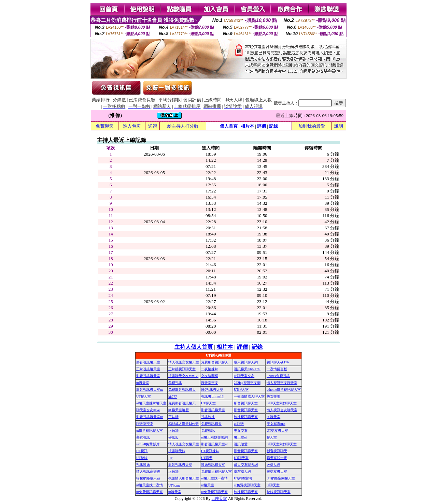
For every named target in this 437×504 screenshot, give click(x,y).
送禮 (153, 126)
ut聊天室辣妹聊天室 (151, 403)
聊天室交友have (148, 410)
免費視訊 (175, 383)
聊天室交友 (210, 383)
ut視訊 (173, 437)
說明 (339, 126)
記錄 (273, 126)
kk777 (173, 397)
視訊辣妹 (208, 417)
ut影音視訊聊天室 (150, 430)
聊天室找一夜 (277, 458)
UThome (174, 485)
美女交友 (273, 396)
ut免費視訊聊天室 (247, 485)
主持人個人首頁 (194, 347)
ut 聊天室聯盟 (179, 410)
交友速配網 (210, 376)
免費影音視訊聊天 (215, 362)
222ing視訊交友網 (247, 383)
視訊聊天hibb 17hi (247, 369)
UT (171, 458)
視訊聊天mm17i (213, 396)
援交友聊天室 (277, 471)
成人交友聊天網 (246, 465)
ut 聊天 (239, 424)
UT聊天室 (241, 390)
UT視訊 (142, 451)
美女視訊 (143, 437)
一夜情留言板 (277, 369)
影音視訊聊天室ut (150, 390)
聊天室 (272, 437)
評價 (262, 126)
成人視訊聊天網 (246, 362)
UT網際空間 (243, 478)
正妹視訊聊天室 (148, 369)
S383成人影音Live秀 (184, 424)
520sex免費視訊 (278, 376)
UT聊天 (207, 458)
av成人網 (273, 465)
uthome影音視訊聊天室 (284, 390)
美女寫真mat (276, 424)
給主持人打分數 (183, 126)
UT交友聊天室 (277, 430)
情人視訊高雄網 (148, 471)
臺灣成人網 (242, 471)
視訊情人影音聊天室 (184, 478)
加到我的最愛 (312, 126)
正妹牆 (173, 417)
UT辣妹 (142, 458)
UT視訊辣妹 (210, 451)
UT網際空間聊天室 (281, 478)
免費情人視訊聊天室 (216, 471)
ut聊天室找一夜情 (214, 478)
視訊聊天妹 (177, 451)
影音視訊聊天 (277, 451)
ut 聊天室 (273, 417)
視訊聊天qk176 (278, 362)
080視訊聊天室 (212, 390)
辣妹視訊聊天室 (246, 417)
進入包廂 (132, 126)
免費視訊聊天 (211, 424)
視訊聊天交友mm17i (183, 376)
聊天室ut (240, 437)
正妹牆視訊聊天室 (182, 369)
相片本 (247, 126)
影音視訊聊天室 (148, 362)
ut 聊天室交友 (244, 376)
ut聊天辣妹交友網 (214, 437)
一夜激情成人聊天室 (249, 396)
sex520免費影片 (148, 444)
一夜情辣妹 (210, 369)
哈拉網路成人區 (148, 478)
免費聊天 (104, 126)
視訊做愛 (241, 444)
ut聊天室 (143, 383)
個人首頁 (229, 126)
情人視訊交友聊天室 (184, 362)
